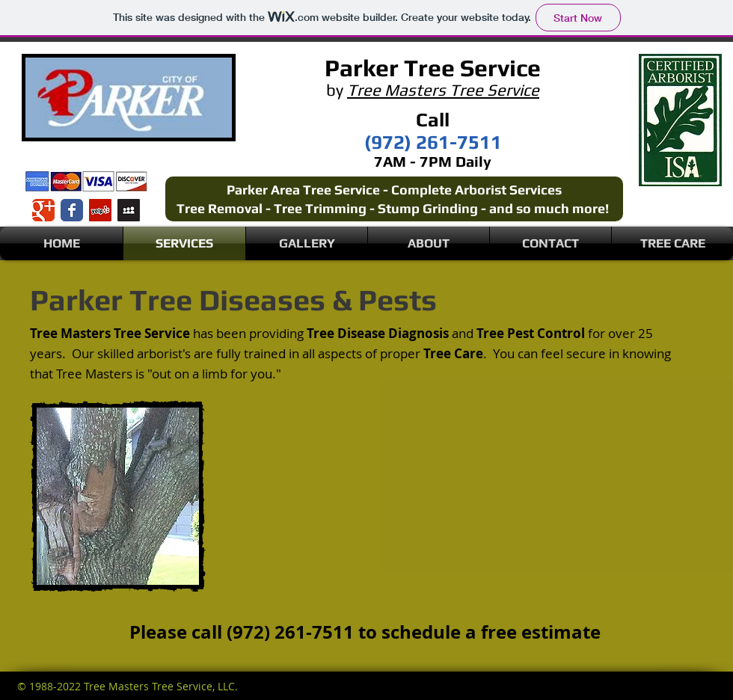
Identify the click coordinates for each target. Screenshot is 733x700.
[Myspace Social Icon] (129, 210)
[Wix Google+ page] (43, 210)
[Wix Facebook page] (72, 210)
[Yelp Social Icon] (100, 210)
